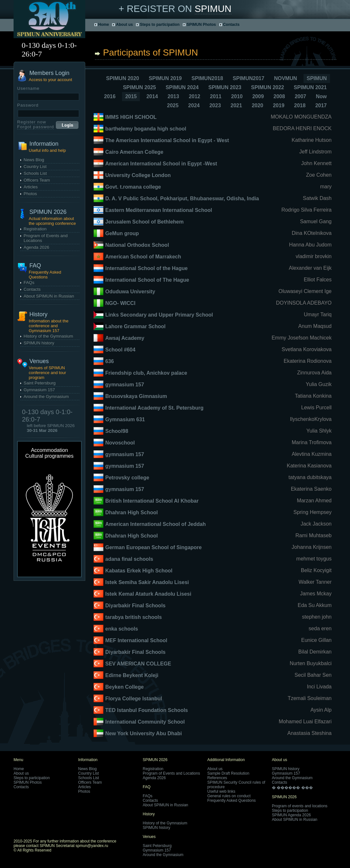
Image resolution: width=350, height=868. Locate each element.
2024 (194, 105)
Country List (35, 167)
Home (103, 25)
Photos (30, 194)
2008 (279, 96)
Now (321, 96)
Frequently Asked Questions (232, 800)
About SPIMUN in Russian (49, 296)
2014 (152, 96)
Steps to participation (160, 25)
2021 (236, 105)
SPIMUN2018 (207, 78)
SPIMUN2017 (249, 78)
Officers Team (37, 180)
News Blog (34, 160)
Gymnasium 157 (39, 390)
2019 (279, 105)
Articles (31, 187)
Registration (35, 229)
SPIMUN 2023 (225, 87)
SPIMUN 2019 (165, 78)
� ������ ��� (292, 788)
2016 (110, 96)
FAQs (29, 282)
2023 (215, 105)
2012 (195, 96)
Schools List (35, 173)
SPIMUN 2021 (310, 87)
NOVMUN (286, 78)
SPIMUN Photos (201, 25)
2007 (301, 96)
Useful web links (221, 791)
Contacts (231, 25)
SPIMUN (213, 9)
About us (124, 25)
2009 (258, 96)
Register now (32, 122)
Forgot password (36, 127)
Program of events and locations (300, 806)
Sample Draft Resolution (228, 773)
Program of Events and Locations (171, 773)
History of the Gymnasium (48, 336)
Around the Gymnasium (46, 397)
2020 (258, 105)
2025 (173, 105)
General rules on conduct (229, 796)
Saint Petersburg (40, 383)
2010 (237, 96)
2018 (300, 105)
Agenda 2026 (36, 247)
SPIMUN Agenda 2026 (291, 815)
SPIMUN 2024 (182, 87)
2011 (216, 96)
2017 (321, 105)
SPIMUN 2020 (122, 78)
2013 (173, 96)
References (217, 778)
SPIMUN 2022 (267, 87)
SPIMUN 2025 (139, 87)
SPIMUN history (39, 343)
